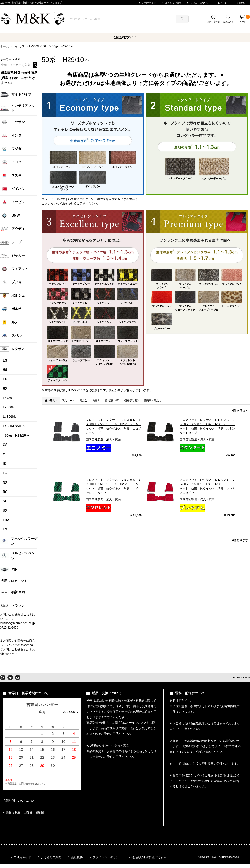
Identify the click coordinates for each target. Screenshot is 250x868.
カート (245, 19)
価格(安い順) (112, 401)
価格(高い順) (131, 401)
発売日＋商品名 (152, 401)
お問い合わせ (214, 22)
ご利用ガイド (149, 3)
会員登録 (241, 3)
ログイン (222, 3)
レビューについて (200, 3)
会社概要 (77, 857)
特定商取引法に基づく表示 (149, 857)
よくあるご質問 (173, 3)
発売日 (96, 401)
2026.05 (69, 712)
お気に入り (228, 22)
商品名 (83, 401)
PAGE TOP (244, 678)
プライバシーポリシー (107, 857)
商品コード (68, 401)
